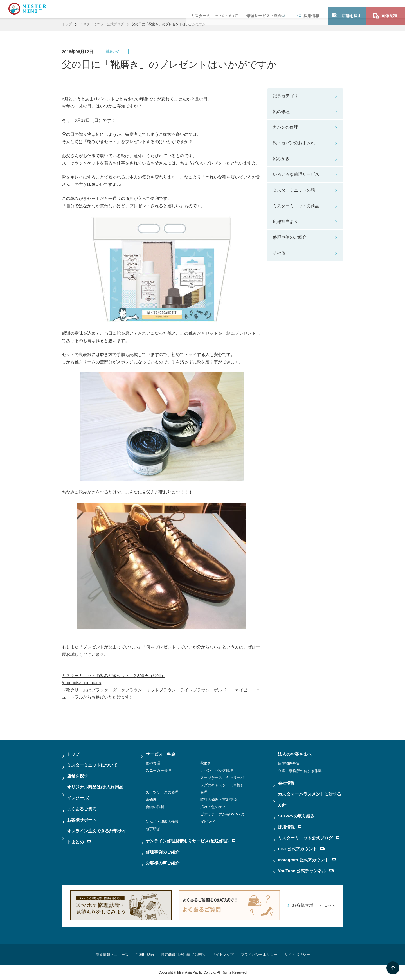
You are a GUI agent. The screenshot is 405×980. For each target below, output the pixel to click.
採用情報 (308, 9)
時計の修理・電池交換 (219, 800)
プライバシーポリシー (259, 955)
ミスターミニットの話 (294, 190)
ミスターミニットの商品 (296, 206)
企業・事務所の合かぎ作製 (300, 771)
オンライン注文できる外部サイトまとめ (96, 836)
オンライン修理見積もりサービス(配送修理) (191, 841)
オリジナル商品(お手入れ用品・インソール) (97, 792)
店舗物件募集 (289, 763)
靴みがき (281, 158)
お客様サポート (82, 820)
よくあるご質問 (82, 809)
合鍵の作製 (155, 807)
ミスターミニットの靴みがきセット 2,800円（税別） (114, 676)
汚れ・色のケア (213, 807)
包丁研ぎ (153, 829)
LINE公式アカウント (301, 849)
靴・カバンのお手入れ (294, 143)
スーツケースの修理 (162, 792)
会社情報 (286, 783)
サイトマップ (223, 955)
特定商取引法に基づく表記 (183, 955)
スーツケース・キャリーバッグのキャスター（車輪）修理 (222, 785)
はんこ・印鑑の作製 (162, 822)
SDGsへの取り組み (296, 816)
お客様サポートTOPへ (313, 905)
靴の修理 (281, 111)
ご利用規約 (145, 955)
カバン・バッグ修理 (217, 770)
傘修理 (151, 800)
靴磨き (206, 763)
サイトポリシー (297, 955)
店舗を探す (347, 9)
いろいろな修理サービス (296, 174)
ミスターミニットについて (214, 9)
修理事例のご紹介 (290, 237)
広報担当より (285, 221)
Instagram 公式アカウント (307, 860)
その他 (279, 253)
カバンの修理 (285, 127)
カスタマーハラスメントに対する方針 (310, 799)
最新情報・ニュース (112, 955)
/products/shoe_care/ (82, 683)
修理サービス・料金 (264, 9)
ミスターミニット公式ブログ (102, 24)
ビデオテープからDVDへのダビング (222, 818)
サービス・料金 (160, 754)
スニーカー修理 (158, 770)
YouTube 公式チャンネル (306, 871)
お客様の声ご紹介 (163, 863)
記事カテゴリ (285, 96)
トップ (67, 24)
